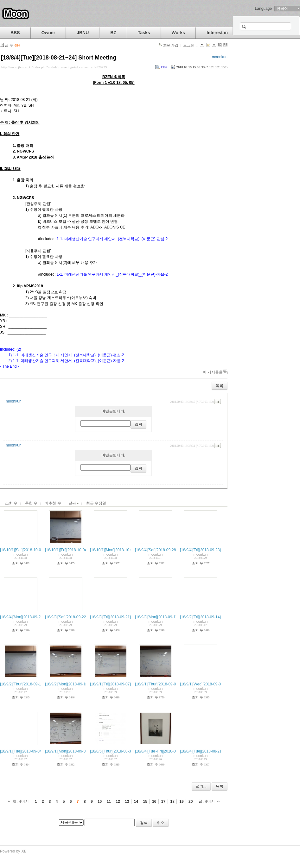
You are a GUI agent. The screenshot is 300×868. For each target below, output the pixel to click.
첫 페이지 (21, 801)
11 (109, 802)
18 (172, 802)
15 (145, 802)
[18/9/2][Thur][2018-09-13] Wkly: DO (31, 684)
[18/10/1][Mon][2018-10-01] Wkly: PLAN (124, 550)
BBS (15, 33)
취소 (161, 823)
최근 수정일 (96, 503)
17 (163, 802)
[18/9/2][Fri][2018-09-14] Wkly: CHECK (213, 617)
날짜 (73, 503)
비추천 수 (53, 503)
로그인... (190, 45)
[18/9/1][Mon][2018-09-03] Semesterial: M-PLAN (86, 751)
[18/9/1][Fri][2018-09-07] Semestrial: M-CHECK (130, 684)
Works (179, 33)
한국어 (282, 9)
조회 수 (11, 503)
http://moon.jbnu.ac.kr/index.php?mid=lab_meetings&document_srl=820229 (54, 67)
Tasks (144, 33)
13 (127, 802)
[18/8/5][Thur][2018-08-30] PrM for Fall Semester (131, 751)
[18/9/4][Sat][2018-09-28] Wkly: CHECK (168, 550)
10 (100, 802)
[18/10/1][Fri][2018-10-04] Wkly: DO (75, 550)
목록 (220, 386)
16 (154, 802)
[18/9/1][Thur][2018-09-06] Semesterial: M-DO (174, 684)
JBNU (83, 33)
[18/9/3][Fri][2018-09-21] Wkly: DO (119, 617)
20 (191, 802)
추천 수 (31, 503)
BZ (113, 33)
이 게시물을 (213, 372)
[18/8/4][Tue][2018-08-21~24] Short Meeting (59, 58)
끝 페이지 (207, 801)
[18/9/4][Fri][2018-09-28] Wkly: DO (209, 550)
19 (181, 802)
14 (136, 802)
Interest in (217, 33)
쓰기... (201, 786)
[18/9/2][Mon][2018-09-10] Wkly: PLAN (77, 684)
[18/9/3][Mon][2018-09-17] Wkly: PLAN (167, 617)
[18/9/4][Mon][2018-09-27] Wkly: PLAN (32, 617)
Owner (48, 33)
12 (118, 802)
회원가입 (171, 45)
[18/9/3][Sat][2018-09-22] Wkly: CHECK (78, 617)
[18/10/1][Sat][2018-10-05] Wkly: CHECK (34, 550)
